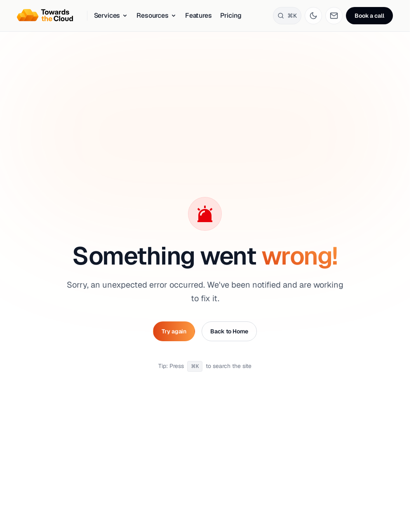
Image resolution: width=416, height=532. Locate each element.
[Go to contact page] (334, 16)
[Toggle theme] (313, 16)
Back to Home (229, 331)
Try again (174, 331)
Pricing (231, 15)
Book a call (369, 16)
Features (199, 15)
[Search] (287, 16)
